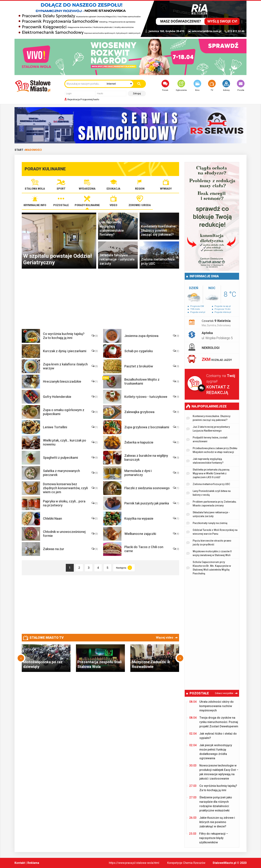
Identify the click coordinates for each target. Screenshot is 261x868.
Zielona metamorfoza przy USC (208, 484)
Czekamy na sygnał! (223, 385)
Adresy (226, 86)
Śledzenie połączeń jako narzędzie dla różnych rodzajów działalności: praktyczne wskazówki (211, 804)
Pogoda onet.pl (198, 312)
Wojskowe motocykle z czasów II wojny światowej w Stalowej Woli (209, 553)
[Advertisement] (103, 301)
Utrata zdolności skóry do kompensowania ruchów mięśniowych (211, 706)
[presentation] (21, 658)
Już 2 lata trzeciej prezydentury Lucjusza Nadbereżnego (208, 429)
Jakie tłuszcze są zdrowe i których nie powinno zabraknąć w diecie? (212, 822)
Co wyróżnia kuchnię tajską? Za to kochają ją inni (213, 788)
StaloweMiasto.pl (224, 863)
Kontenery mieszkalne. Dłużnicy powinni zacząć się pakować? (208, 418)
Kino (197, 86)
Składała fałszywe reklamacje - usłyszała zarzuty (208, 514)
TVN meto (195, 309)
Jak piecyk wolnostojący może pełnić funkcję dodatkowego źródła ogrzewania (211, 752)
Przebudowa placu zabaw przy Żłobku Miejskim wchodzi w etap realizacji (212, 450)
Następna (124, 568)
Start (19, 150)
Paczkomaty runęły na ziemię (207, 523)
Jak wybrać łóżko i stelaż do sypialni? (213, 736)
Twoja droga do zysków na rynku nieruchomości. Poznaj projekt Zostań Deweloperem (214, 722)
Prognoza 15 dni (222, 309)
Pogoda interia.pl (223, 312)
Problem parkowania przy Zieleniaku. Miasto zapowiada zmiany (211, 504)
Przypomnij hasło (90, 99)
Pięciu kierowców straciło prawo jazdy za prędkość (209, 543)
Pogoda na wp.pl (223, 306)
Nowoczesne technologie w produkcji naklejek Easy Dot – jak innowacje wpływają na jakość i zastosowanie (214, 772)
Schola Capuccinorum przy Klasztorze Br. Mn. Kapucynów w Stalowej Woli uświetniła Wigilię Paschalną (209, 568)
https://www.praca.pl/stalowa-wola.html (134, 863)
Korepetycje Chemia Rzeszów (186, 863)
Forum (165, 86)
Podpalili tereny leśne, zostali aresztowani (207, 439)
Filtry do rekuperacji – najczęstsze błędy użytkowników (209, 838)
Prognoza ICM (197, 306)
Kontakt (20, 863)
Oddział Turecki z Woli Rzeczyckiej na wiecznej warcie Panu (212, 532)
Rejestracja (74, 99)
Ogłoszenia (181, 86)
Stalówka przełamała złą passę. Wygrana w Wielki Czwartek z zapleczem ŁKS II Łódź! (208, 473)
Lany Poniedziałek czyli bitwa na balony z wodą (208, 493)
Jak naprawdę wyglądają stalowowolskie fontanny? (205, 461)
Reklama (33, 863)
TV (212, 86)
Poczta (241, 86)
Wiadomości (33, 150)
